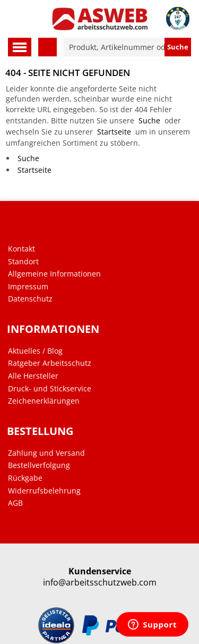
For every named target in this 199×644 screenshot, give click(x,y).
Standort (23, 262)
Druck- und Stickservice (50, 389)
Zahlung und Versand (46, 453)
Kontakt (21, 249)
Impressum (28, 287)
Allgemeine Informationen (54, 274)
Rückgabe (25, 478)
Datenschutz (30, 299)
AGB (15, 503)
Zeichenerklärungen (44, 401)
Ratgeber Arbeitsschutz (50, 363)
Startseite (114, 132)
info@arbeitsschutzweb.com (100, 583)
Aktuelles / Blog (35, 351)
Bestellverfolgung (39, 465)
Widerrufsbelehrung (44, 491)
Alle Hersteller (33, 376)
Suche (149, 120)
